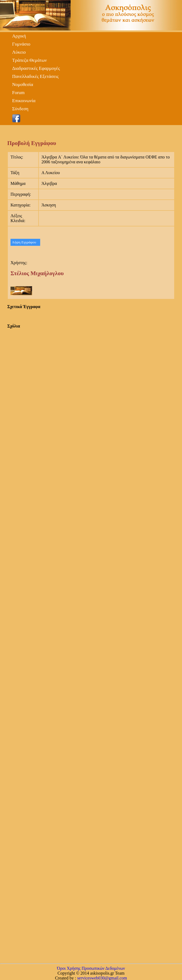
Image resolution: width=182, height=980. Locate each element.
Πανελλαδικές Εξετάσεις (35, 76)
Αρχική (19, 36)
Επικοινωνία (24, 101)
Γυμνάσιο (21, 44)
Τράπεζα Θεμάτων (30, 60)
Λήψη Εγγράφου (24, 242)
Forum (18, 93)
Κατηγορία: (20, 205)
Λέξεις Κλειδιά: (18, 218)
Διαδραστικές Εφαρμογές (36, 68)
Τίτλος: (17, 157)
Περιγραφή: (21, 194)
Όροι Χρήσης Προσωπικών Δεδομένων (91, 968)
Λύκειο (19, 52)
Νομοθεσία (23, 84)
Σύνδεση (20, 109)
